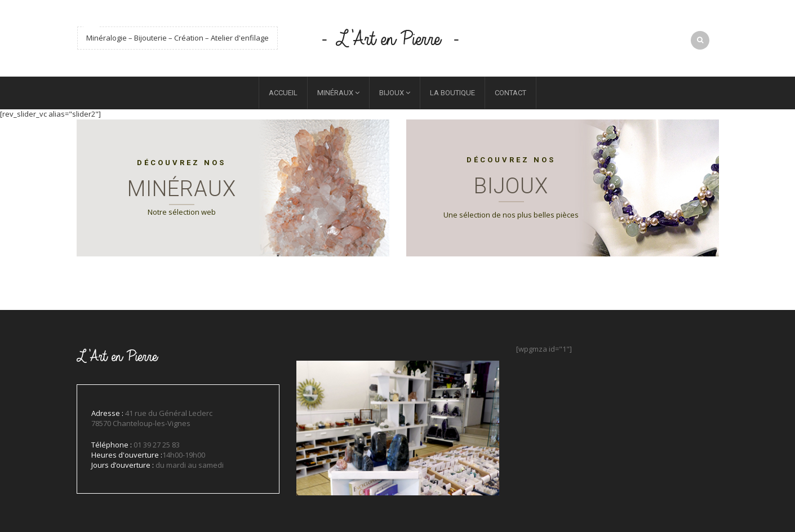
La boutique (452, 93)
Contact (510, 93)
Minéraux (335, 93)
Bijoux (392, 93)
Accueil (283, 93)
